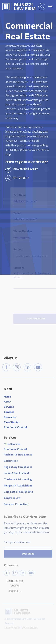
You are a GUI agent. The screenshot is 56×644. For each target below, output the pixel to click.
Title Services (12, 446)
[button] (50, 7)
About (8, 403)
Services (9, 408)
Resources (10, 418)
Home (7, 397)
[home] (19, 7)
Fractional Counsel (15, 428)
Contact (9, 413)
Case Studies (12, 423)
